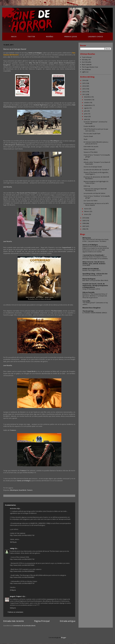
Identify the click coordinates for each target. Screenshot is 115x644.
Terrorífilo (86, 301)
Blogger (64, 637)
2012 (84, 92)
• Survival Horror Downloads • (93, 255)
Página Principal (42, 621)
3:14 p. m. (13, 590)
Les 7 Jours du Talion (91, 201)
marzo (86, 209)
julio (86, 111)
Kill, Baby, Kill (86, 60)
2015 (84, 83)
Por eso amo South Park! (92, 134)
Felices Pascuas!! (89, 149)
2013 (84, 89)
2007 (84, 226)
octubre (87, 102)
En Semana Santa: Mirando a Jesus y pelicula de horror (96, 143)
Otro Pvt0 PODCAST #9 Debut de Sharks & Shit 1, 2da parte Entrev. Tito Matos (95, 240)
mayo (86, 116)
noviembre (88, 100)
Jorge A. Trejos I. (16, 596)
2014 (84, 86)
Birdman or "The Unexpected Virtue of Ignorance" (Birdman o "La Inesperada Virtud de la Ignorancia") (95, 296)
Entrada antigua (68, 621)
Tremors (30, 490)
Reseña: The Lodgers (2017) (91, 270)
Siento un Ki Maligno (35, 53)
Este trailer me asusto (91, 146)
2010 (84, 218)
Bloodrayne (14, 490)
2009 (84, 221)
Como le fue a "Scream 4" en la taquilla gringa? (97, 156)
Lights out (85, 72)
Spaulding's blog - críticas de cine (95, 274)
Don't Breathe (87, 62)
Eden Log (87, 186)
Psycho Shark (88, 136)
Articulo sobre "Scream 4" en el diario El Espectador (97, 163)
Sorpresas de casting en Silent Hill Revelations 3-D (95, 190)
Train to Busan (87, 57)
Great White (86, 265)
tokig (12, 548)
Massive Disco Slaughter (92, 308)
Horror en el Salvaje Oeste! (93, 167)
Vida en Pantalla (88, 292)
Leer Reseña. (8, 365)
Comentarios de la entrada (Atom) (24, 626)
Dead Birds (23, 490)
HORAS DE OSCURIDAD (91, 269)
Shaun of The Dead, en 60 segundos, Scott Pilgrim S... (96, 173)
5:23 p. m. (13, 608)
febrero (87, 211)
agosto (87, 108)
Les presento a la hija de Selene (94, 193)
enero (86, 214)
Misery (86, 159)
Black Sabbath (87, 65)
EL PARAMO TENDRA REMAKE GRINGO (95, 313)
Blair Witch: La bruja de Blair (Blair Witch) (95, 280)
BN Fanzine (87, 238)
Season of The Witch (91, 152)
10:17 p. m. (13, 542)
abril (86, 119)
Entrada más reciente (14, 621)
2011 (84, 94)
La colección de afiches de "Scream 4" (96, 170)
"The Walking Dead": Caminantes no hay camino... (95, 304)
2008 (84, 223)
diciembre (88, 97)
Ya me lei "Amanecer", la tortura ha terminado (95, 123)
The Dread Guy (88, 311)
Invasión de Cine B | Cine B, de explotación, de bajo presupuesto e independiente (95, 285)
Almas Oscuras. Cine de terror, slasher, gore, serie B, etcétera (94, 263)
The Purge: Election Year (90, 67)
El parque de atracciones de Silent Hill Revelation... (96, 178)
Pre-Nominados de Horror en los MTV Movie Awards (96, 204)
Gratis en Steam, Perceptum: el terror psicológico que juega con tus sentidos (95, 258)
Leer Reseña (8, 187)
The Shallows (86, 69)
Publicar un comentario (15, 612)
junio (86, 114)
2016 (84, 80)
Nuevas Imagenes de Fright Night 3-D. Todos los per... (96, 182)
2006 (84, 229)
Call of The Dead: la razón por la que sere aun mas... (96, 130)
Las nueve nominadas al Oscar (92, 275)
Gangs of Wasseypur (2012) (91, 289)
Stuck (86, 139)
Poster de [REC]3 (89, 126)
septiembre (88, 105)
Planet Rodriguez (89, 279)
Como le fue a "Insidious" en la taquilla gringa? (97, 197)
